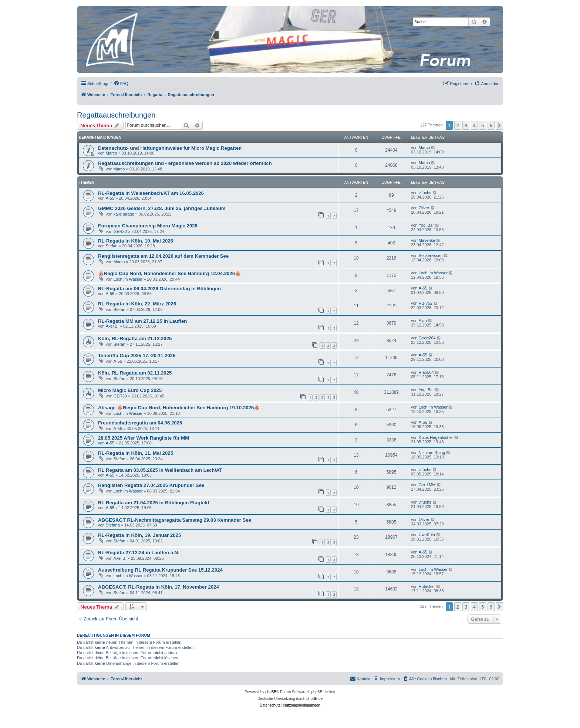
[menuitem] (121, 84)
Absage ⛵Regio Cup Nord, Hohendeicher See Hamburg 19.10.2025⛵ (179, 408)
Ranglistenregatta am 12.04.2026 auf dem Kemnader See (163, 256)
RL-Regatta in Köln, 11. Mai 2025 (136, 453)
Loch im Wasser (128, 279)
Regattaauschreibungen (116, 115)
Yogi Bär (426, 225)
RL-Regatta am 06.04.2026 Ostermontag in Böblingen (159, 289)
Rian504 (426, 372)
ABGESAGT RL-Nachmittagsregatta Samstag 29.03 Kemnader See (175, 520)
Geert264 (427, 338)
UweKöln (427, 535)
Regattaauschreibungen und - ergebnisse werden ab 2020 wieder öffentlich (185, 163)
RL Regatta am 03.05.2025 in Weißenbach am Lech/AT (160, 470)
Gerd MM (427, 485)
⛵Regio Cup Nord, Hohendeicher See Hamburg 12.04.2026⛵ (169, 273)
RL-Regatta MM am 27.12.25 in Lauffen (142, 321)
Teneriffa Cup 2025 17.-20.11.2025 (137, 355)
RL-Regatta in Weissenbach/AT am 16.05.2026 (151, 193)
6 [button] (491, 125)
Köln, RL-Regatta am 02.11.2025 (135, 373)
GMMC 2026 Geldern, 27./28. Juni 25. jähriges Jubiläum (162, 208)
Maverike (427, 240)
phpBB (271, 692)
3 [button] (466, 125)
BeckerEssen (431, 255)
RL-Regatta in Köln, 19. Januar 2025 (139, 535)
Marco (112, 153)
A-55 (110, 198)
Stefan (112, 246)
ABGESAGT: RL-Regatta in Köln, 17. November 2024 (159, 587)
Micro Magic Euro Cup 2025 (130, 390)
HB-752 (426, 303)
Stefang (113, 525)
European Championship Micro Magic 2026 (148, 226)
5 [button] (483, 125)
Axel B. (112, 326)
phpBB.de (314, 699)
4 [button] (474, 125)
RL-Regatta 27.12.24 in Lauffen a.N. (139, 553)
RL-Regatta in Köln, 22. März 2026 (137, 304)
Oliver (424, 208)
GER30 (120, 231)
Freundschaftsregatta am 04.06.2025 (140, 423)
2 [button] (458, 125)
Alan (423, 321)
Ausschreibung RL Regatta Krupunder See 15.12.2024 (160, 570)
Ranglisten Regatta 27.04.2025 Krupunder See (151, 485)
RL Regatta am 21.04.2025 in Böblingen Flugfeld (154, 503)
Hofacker (427, 586)
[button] (499, 125)
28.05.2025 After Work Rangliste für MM (144, 438)
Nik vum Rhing (432, 453)
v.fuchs (425, 193)
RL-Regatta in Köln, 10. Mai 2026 (136, 241)
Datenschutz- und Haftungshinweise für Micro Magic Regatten (170, 148)
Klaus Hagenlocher (436, 437)
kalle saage (124, 214)
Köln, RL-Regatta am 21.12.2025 (135, 338)
